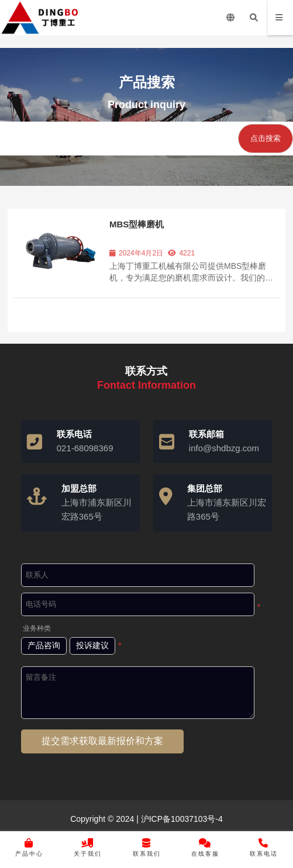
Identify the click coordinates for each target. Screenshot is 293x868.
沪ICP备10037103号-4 (181, 819)
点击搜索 (266, 138)
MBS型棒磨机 (137, 224)
